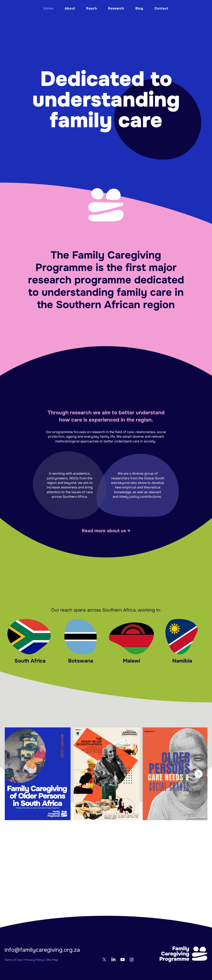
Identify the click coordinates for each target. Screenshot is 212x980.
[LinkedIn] (113, 960)
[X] (104, 960)
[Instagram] (132, 960)
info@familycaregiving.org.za (42, 950)
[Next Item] (199, 774)
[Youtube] (123, 960)
